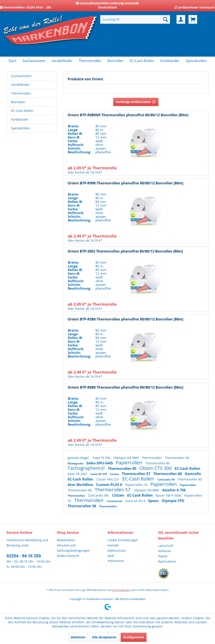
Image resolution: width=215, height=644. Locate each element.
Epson (154, 501)
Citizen (115, 474)
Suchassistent (21, 76)
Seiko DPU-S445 (100, 463)
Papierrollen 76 (137, 485)
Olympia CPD (173, 501)
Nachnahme (167, 561)
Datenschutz (117, 550)
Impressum (116, 561)
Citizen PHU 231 (108, 479)
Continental (115, 501)
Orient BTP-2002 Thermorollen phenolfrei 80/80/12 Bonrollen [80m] (125, 251)
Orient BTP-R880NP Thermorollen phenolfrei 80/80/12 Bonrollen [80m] (128, 115)
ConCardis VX (166, 480)
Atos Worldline (81, 485)
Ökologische (76, 463)
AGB (111, 556)
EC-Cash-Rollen (22, 111)
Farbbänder (20, 119)
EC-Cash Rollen (188, 469)
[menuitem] (135, 19)
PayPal (163, 556)
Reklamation (66, 540)
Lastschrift (166, 546)
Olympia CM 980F (127, 458)
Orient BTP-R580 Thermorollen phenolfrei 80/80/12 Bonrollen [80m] (125, 319)
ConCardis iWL (99, 495)
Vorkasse (164, 551)
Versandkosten (121, 590)
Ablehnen (78, 637)
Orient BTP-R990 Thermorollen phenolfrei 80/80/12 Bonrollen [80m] (125, 183)
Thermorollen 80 (157, 463)
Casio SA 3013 (136, 501)
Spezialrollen (21, 128)
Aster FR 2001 (78, 474)
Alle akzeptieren (104, 637)
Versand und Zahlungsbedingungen (73, 548)
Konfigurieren (134, 637)
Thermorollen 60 (168, 474)
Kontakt (113, 545)
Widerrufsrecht (68, 556)
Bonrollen (18, 102)
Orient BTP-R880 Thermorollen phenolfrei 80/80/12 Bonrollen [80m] (125, 387)
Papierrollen (130, 463)
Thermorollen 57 (136, 474)
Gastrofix (193, 474)
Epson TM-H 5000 (169, 495)
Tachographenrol (87, 468)
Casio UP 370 (99, 474)
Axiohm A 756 (174, 490)
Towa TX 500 (102, 458)
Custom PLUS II (110, 485)
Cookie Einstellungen (123, 540)
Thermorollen (21, 93)
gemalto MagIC (79, 458)
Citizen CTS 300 (156, 468)
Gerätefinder (20, 85)
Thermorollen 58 (177, 458)
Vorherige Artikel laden (136, 101)
